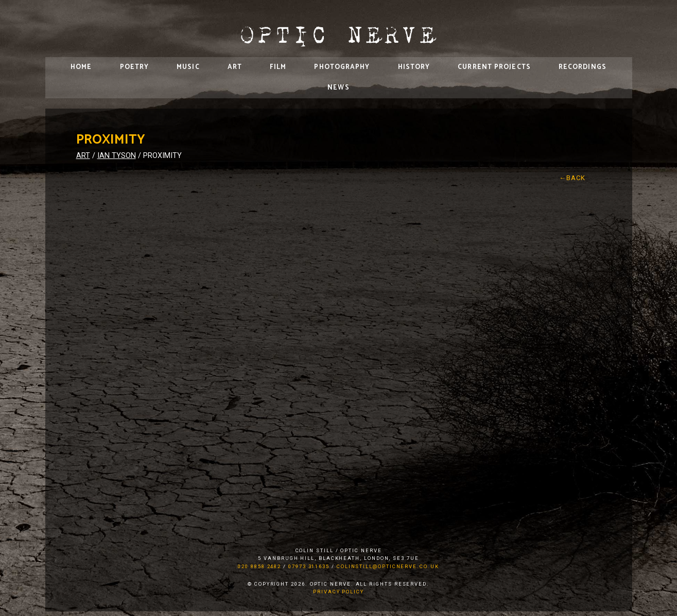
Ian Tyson (117, 156)
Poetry (135, 67)
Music (188, 67)
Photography (342, 67)
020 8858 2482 (259, 566)
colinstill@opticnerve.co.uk (388, 566)
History (414, 67)
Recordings (583, 67)
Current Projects (494, 67)
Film (278, 67)
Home (81, 67)
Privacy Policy (339, 592)
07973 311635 (309, 566)
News (338, 88)
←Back (572, 178)
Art (235, 67)
